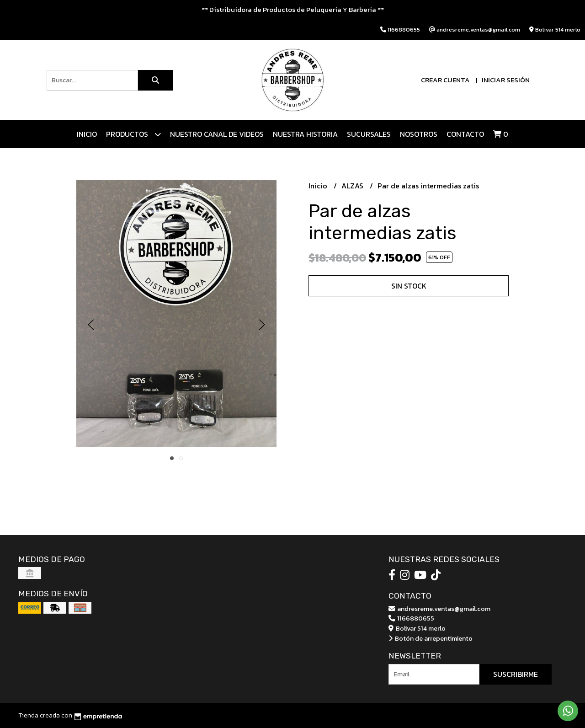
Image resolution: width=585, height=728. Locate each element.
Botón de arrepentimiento (431, 638)
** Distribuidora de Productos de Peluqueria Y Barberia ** (293, 9)
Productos (133, 134)
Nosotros (419, 134)
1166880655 (411, 618)
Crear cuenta (445, 80)
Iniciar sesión (506, 80)
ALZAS (353, 186)
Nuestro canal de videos (217, 134)
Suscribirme (516, 674)
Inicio (87, 134)
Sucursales (369, 134)
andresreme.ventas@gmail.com (439, 609)
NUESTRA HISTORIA (305, 134)
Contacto (465, 134)
